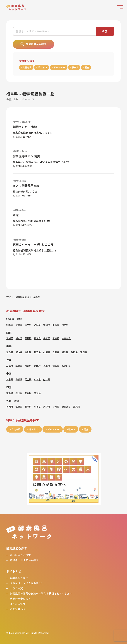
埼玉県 (37, 338)
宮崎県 (56, 407)
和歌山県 (66, 366)
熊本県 (37, 407)
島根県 (19, 379)
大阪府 (37, 366)
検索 (105, 31)
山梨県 (47, 352)
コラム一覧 (16, 588)
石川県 (28, 352)
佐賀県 (19, 407)
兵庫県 (47, 366)
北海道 (10, 325)
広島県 (37, 379)
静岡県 (74, 352)
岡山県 (28, 379)
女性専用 (27, 67)
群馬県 (28, 338)
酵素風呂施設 (22, 297)
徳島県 (10, 393)
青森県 (19, 325)
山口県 (47, 379)
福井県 (37, 352)
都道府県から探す (36, 44)
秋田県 (47, 325)
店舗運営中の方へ (20, 599)
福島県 (65, 325)
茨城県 (10, 338)
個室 (87, 67)
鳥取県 (10, 379)
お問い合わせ (18, 609)
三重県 (10, 366)
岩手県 (28, 325)
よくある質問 (18, 604)
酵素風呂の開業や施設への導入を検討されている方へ (41, 593)
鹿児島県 (66, 407)
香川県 (19, 393)
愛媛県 (28, 393)
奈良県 (56, 366)
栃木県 (19, 338)
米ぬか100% (60, 67)
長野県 (56, 352)
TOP (9, 297)
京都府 (28, 366)
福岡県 (10, 407)
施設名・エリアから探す (24, 560)
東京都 (56, 338)
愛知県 (84, 352)
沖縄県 (77, 407)
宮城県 (37, 325)
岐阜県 (65, 352)
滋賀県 (19, 366)
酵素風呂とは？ (19, 578)
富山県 (19, 352)
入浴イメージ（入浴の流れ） (27, 583)
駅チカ (75, 67)
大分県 (47, 407)
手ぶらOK (43, 67)
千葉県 (47, 338)
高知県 (37, 393)
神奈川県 (66, 338)
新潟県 (10, 352)
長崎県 (28, 407)
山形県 (56, 325)
